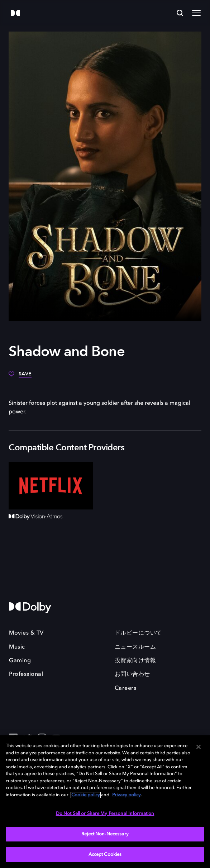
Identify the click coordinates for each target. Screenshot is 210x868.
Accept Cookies (105, 855)
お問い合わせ (132, 674)
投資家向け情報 (135, 661)
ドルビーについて (138, 633)
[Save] (20, 376)
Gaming (20, 661)
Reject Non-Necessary (105, 834)
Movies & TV (26, 633)
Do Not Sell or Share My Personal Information (105, 814)
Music (17, 647)
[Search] (180, 13)
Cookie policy (86, 795)
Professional (26, 674)
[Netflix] (51, 486)
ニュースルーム (135, 647)
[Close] (199, 747)
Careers (126, 688)
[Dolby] (15, 13)
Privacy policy (127, 795)
